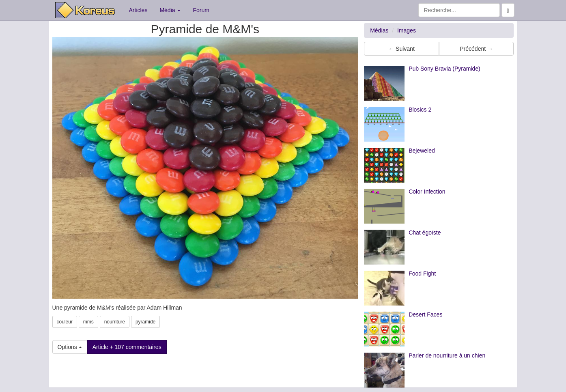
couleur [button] (65, 322)
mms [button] (88, 322)
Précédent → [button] (476, 49)
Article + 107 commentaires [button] (127, 347)
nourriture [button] (115, 322)
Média (170, 10)
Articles (138, 10)
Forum (201, 10)
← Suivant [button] (401, 49)
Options (70, 347)
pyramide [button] (145, 322)
